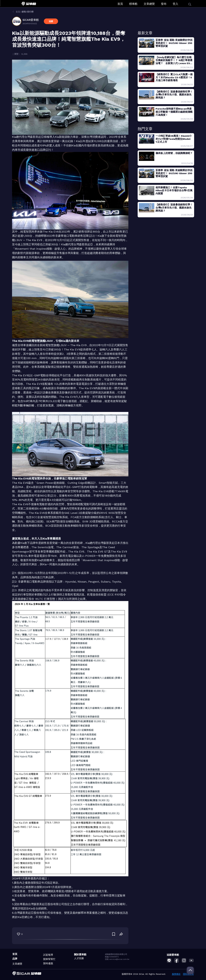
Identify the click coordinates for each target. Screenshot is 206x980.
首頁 (120, 4)
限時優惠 (48, 963)
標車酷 (133, 4)
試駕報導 (48, 955)
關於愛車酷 (80, 954)
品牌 (15, 959)
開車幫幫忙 (49, 959)
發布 (164, 4)
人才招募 (79, 958)
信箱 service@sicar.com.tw (117, 959)
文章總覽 (149, 4)
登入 (175, 4)
